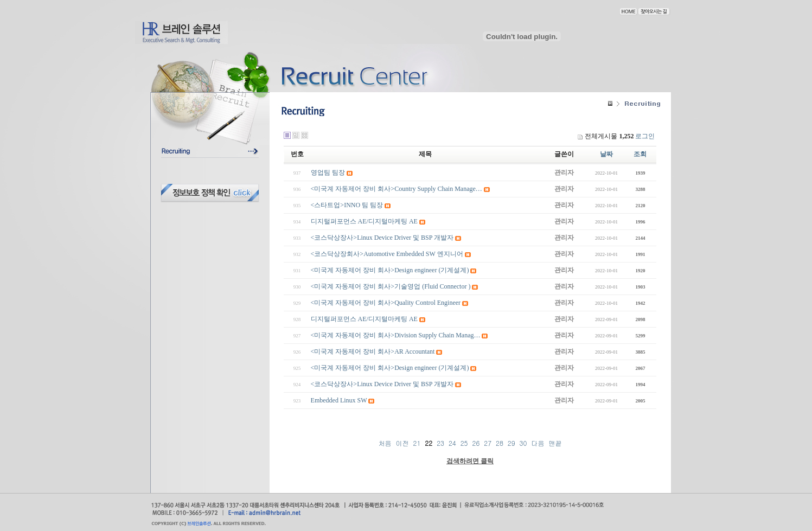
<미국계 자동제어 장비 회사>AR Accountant (373, 351)
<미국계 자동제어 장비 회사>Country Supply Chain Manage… (397, 189)
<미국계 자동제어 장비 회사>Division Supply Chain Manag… (396, 335)
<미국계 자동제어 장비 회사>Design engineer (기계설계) (390, 270)
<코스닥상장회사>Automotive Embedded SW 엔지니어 (387, 254)
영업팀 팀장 (328, 172)
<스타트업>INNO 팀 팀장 (347, 205)
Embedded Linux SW (339, 400)
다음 (538, 443)
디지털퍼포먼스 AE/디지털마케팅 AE (364, 221)
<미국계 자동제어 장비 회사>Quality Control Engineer (386, 303)
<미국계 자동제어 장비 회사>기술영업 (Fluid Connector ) (391, 286)
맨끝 (555, 443)
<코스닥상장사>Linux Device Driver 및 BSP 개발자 (382, 238)
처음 (385, 443)
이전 (402, 443)
